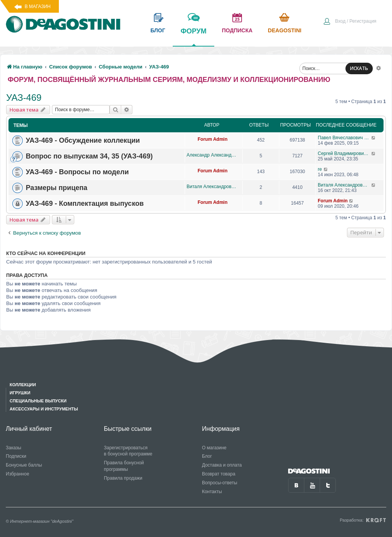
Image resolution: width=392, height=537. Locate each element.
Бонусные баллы (24, 465)
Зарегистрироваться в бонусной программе (128, 451)
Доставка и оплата (222, 465)
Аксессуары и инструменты (44, 409)
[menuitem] (350, 22)
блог (158, 30)
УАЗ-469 (24, 98)
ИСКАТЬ (359, 68)
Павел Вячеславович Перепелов (344, 138)
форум (193, 37)
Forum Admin (213, 139)
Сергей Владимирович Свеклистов (344, 153)
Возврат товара (219, 474)
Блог (207, 456)
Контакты (212, 492)
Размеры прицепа (57, 188)
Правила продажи (123, 478)
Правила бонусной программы (124, 466)
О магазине (214, 448)
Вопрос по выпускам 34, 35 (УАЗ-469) (89, 156)
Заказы (13, 448)
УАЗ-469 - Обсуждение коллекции (83, 140)
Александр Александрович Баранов (213, 155)
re (320, 169)
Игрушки (20, 393)
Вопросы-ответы (220, 483)
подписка (237, 30)
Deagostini (284, 30)
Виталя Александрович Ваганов (213, 187)
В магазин (38, 7)
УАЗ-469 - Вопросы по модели (77, 172)
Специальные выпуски (38, 401)
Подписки (16, 456)
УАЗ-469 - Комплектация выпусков (85, 203)
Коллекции (23, 385)
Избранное (18, 474)
